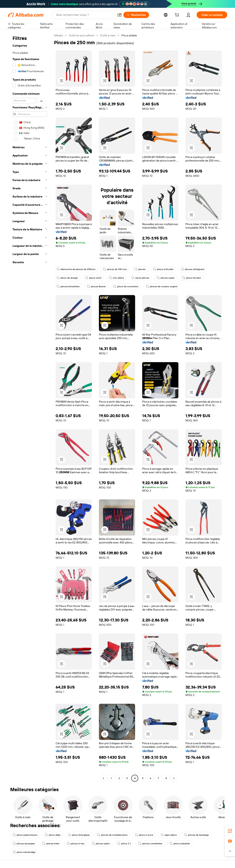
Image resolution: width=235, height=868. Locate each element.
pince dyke (53, 835)
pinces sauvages (24, 844)
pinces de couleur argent (162, 286)
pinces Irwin (51, 844)
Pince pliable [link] (129, 35)
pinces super (166, 278)
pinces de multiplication (112, 835)
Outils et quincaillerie (81, 35)
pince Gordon (192, 278)
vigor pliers (169, 835)
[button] (119, 15)
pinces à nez (76, 844)
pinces (140, 269)
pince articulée (163, 269)
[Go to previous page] (103, 778)
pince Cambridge (24, 852)
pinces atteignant (193, 269)
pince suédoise (180, 844)
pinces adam (101, 844)
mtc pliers (116, 278)
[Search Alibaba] (85, 15)
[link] (230, 831)
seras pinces (140, 278)
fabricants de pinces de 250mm (76, 269)
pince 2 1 (124, 844)
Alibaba (58, 35)
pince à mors (144, 835)
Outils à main (108, 35)
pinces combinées (150, 844)
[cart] (178, 15)
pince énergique (79, 835)
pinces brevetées (68, 286)
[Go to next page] (174, 778)
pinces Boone (96, 286)
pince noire (93, 278)
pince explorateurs (25, 835)
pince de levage (67, 278)
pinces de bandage (196, 835)
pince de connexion (126, 286)
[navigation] (30, 407)
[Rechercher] (136, 15)
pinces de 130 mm (115, 269)
